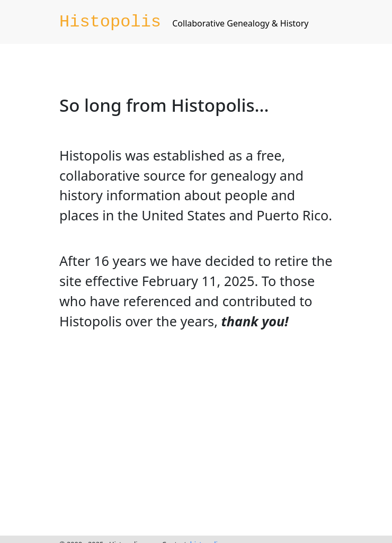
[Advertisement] (201, 431)
